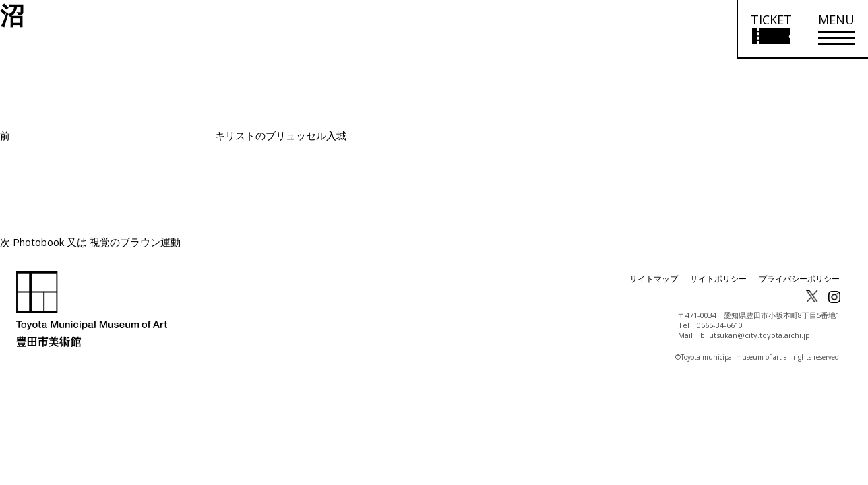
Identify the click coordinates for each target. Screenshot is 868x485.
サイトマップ (654, 279)
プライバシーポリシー (799, 279)
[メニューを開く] (836, 29)
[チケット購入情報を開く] (771, 29)
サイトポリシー (718, 279)
